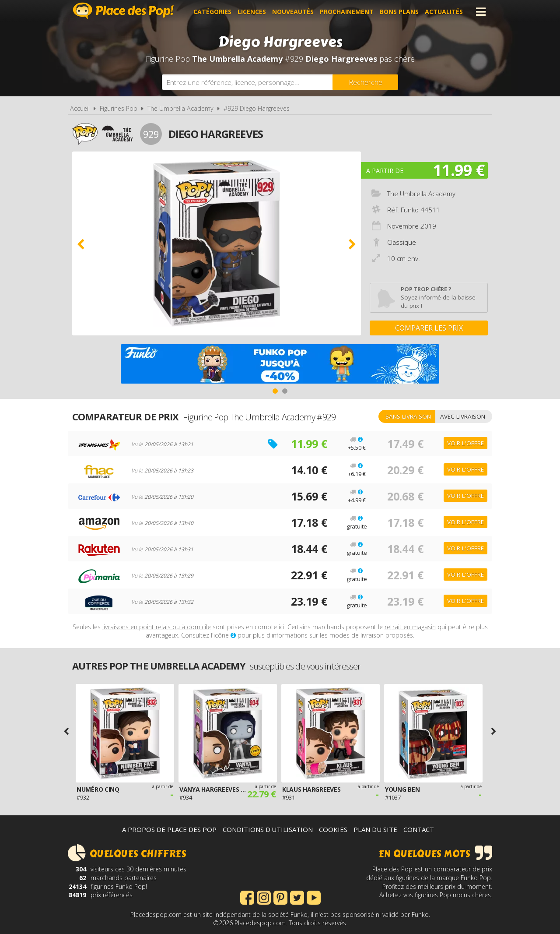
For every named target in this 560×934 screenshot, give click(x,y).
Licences (252, 12)
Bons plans (399, 12)
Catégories (212, 12)
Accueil (80, 108)
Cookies (333, 829)
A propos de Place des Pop (169, 829)
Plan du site (375, 829)
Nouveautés (293, 12)
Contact (419, 829)
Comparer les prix (429, 328)
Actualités (444, 12)
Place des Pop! (123, 11)
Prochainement (347, 12)
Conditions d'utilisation (268, 829)
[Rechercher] (365, 82)
